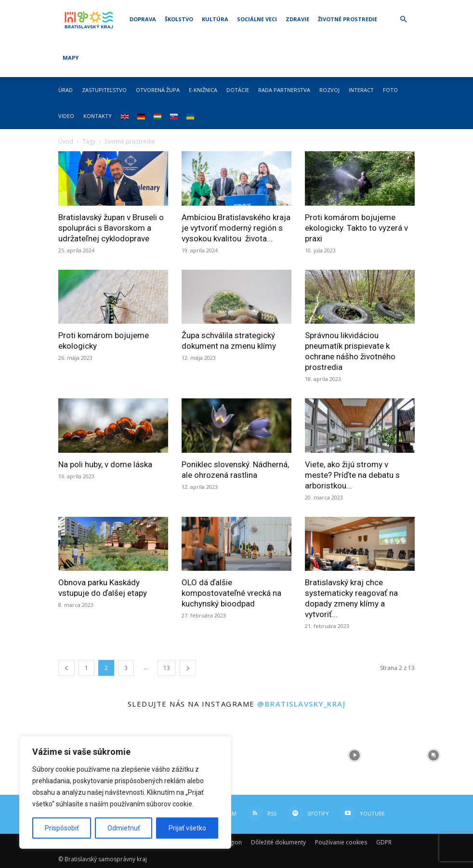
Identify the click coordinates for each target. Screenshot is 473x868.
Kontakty (98, 116)
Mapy (71, 58)
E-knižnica (203, 90)
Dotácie (238, 90)
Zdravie (297, 19)
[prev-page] (66, 668)
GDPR (384, 842)
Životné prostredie (348, 19)
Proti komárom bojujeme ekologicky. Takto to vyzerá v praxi (356, 228)
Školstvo (179, 19)
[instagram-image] (276, 755)
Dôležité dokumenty (278, 842)
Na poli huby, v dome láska (105, 464)
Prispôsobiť (62, 828)
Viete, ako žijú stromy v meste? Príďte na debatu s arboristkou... (352, 475)
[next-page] (188, 668)
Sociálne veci (257, 19)
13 (167, 668)
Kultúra (215, 19)
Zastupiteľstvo (104, 90)
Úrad (66, 90)
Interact (361, 90)
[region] (125, 792)
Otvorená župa (158, 90)
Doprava (143, 19)
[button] (403, 20)
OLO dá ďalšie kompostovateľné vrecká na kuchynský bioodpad (231, 593)
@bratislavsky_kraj (301, 704)
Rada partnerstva (284, 90)
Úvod (66, 141)
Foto (390, 90)
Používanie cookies (341, 842)
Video (66, 116)
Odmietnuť (124, 828)
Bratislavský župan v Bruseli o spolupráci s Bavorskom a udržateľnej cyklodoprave (111, 228)
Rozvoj (329, 90)
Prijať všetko (187, 828)
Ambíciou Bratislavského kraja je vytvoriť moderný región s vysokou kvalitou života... (236, 228)
